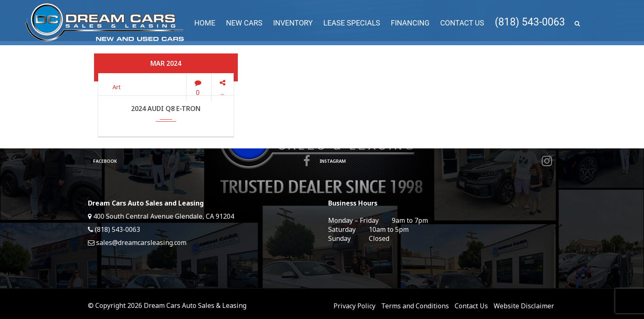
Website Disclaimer (524, 306)
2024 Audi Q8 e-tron (166, 109)
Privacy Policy (354, 306)
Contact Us (471, 306)
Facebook (201, 161)
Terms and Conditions (415, 306)
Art (117, 87)
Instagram (435, 161)
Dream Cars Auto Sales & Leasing (195, 305)
